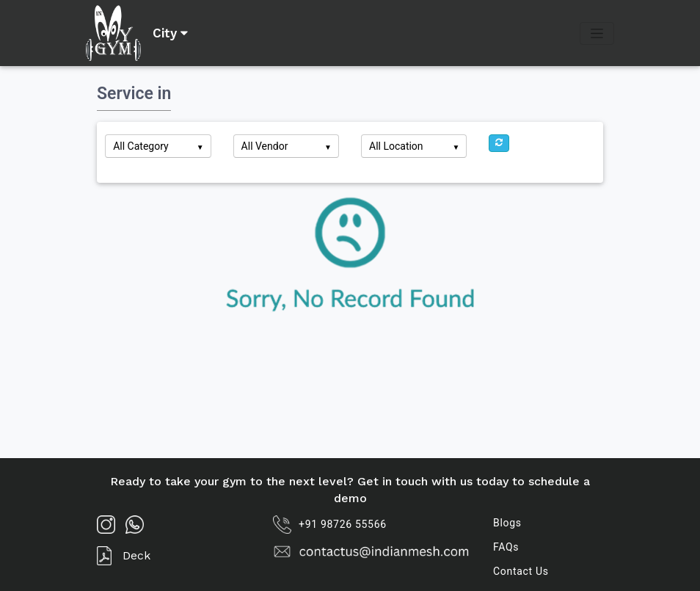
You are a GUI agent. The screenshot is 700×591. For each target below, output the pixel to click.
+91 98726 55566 (330, 525)
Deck (124, 556)
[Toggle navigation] (597, 33)
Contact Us (521, 571)
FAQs (506, 547)
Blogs (507, 523)
